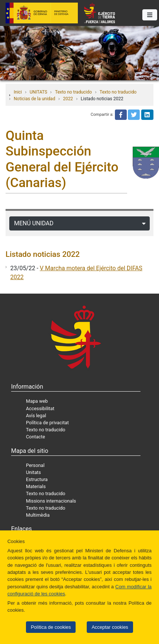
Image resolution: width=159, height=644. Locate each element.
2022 (68, 99)
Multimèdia (38, 515)
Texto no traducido (73, 92)
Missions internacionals (51, 501)
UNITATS (38, 92)
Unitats (33, 472)
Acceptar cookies (110, 627)
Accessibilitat (40, 408)
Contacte (36, 437)
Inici (18, 92)
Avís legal (36, 416)
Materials (36, 486)
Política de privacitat (47, 423)
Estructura (37, 479)
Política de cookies (51, 627)
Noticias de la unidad (34, 99)
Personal (35, 465)
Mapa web (37, 401)
